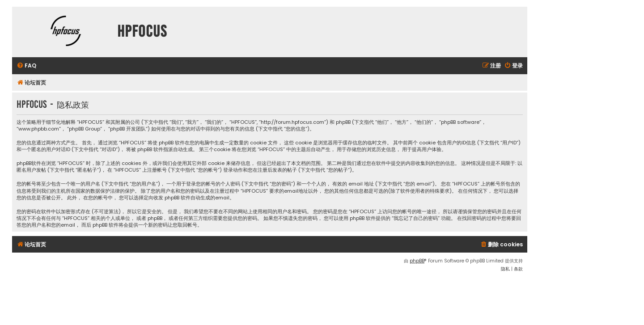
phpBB (417, 261)
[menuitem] (26, 66)
